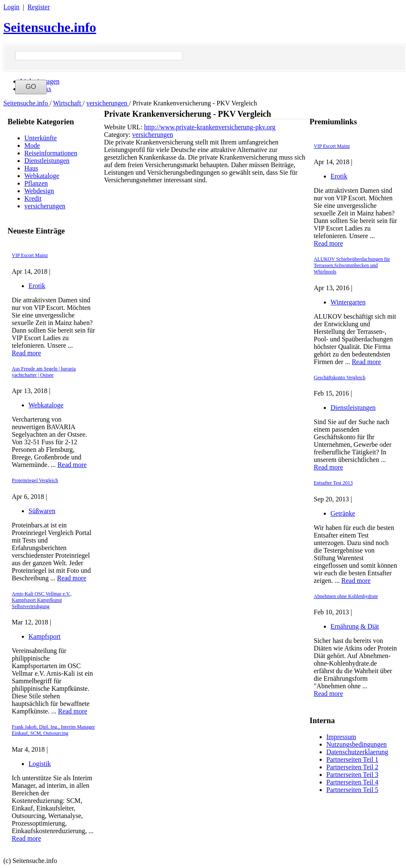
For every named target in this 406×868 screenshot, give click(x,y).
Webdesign (39, 191)
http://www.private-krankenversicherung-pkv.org (210, 127)
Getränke (343, 513)
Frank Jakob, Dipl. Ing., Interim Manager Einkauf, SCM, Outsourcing (53, 730)
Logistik (40, 764)
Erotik (37, 286)
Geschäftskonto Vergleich (340, 378)
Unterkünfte (40, 138)
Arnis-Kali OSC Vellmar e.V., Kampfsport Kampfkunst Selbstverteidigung (42, 600)
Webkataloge (42, 176)
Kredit (33, 198)
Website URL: (124, 127)
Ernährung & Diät (355, 626)
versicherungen (108, 103)
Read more (26, 353)
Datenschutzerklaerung (357, 752)
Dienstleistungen (47, 161)
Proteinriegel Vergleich (35, 480)
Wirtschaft (68, 103)
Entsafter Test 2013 (333, 483)
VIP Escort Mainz (30, 255)
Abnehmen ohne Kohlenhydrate (346, 596)
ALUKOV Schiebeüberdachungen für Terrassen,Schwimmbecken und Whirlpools (352, 265)
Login (11, 7)
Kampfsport (44, 636)
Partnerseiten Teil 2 (352, 767)
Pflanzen (36, 183)
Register (38, 7)
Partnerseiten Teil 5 (352, 790)
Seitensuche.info (50, 27)
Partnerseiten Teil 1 (352, 759)
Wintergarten (348, 302)
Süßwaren (42, 511)
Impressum (341, 737)
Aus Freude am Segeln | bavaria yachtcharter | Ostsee (44, 372)
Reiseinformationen (51, 153)
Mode (32, 146)
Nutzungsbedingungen (357, 744)
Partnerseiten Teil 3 (352, 775)
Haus (31, 168)
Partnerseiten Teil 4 (352, 782)
